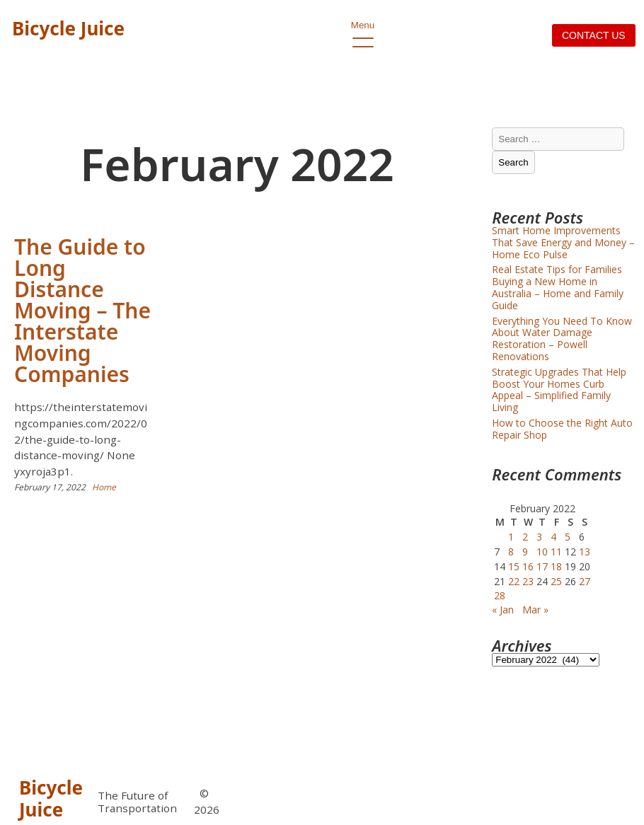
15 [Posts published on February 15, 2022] (514, 566)
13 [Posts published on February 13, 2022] (585, 552)
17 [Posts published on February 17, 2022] (542, 566)
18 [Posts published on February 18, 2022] (556, 566)
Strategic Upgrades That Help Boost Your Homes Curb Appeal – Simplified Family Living (559, 390)
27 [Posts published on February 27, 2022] (585, 581)
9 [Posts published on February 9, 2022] (525, 552)
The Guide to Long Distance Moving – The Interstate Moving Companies (82, 310)
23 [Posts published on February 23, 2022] (528, 581)
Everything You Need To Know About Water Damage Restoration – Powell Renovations (562, 339)
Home (104, 487)
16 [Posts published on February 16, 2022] (528, 566)
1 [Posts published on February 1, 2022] (511, 537)
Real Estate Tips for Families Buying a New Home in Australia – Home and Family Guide (558, 287)
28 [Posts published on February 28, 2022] (500, 595)
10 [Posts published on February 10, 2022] (542, 552)
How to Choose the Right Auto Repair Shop (562, 429)
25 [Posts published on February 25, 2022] (556, 581)
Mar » (535, 610)
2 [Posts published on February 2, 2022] (525, 537)
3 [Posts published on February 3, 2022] (539, 537)
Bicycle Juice (68, 28)
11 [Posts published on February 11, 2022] (556, 552)
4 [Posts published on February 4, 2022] (553, 537)
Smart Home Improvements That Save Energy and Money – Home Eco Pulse (563, 242)
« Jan (503, 610)
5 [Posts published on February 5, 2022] (568, 537)
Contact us (594, 35)
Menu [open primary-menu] (363, 29)
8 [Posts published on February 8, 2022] (511, 552)
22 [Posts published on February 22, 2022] (514, 581)
